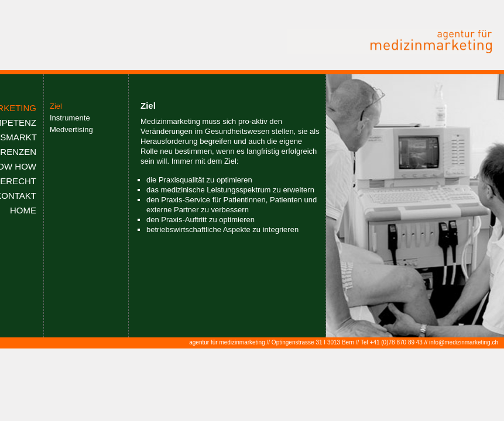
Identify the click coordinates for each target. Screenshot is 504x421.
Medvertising (71, 130)
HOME (23, 210)
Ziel (56, 106)
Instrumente (70, 118)
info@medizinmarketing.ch (464, 342)
